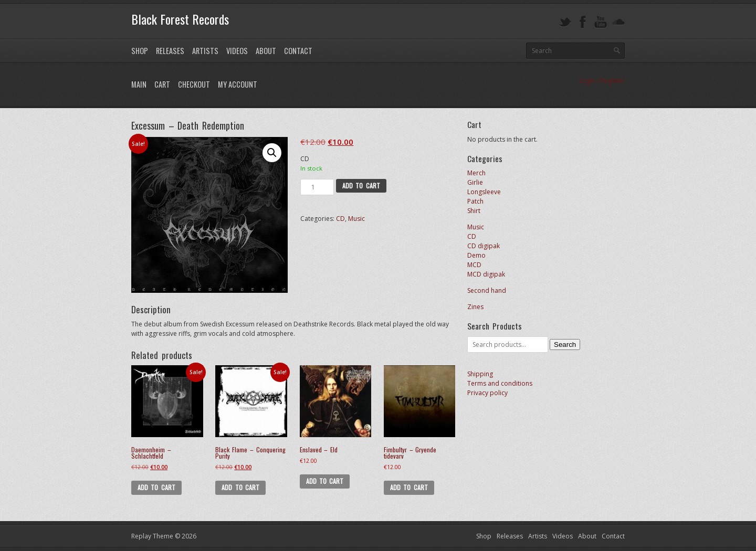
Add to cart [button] (156, 487)
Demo (476, 255)
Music (356, 219)
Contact (298, 51)
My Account (238, 84)
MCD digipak (486, 274)
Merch (476, 173)
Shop (140, 51)
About (266, 51)
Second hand (487, 290)
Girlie (475, 182)
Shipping (480, 374)
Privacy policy (487, 393)
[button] (272, 153)
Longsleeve (484, 192)
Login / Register (602, 81)
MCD (474, 265)
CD (340, 219)
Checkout (194, 84)
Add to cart (361, 186)
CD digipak (484, 246)
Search (565, 345)
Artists (205, 51)
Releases (170, 51)
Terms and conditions (500, 383)
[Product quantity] (317, 187)
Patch (475, 201)
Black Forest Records (180, 19)
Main (139, 84)
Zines (475, 307)
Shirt (474, 211)
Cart (162, 84)
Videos (237, 51)
